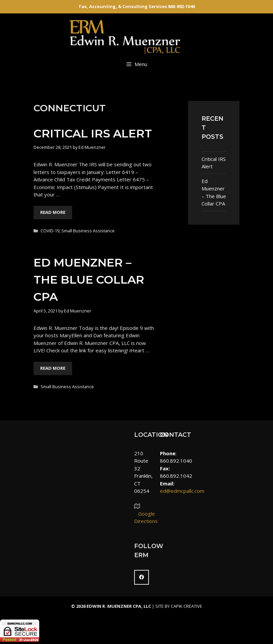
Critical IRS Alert (93, 133)
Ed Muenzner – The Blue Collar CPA (89, 280)
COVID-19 (50, 231)
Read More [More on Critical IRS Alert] (53, 212)
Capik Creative (186, 606)
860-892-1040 (181, 6)
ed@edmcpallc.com (182, 491)
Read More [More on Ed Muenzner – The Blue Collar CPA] (53, 368)
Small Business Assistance (88, 231)
